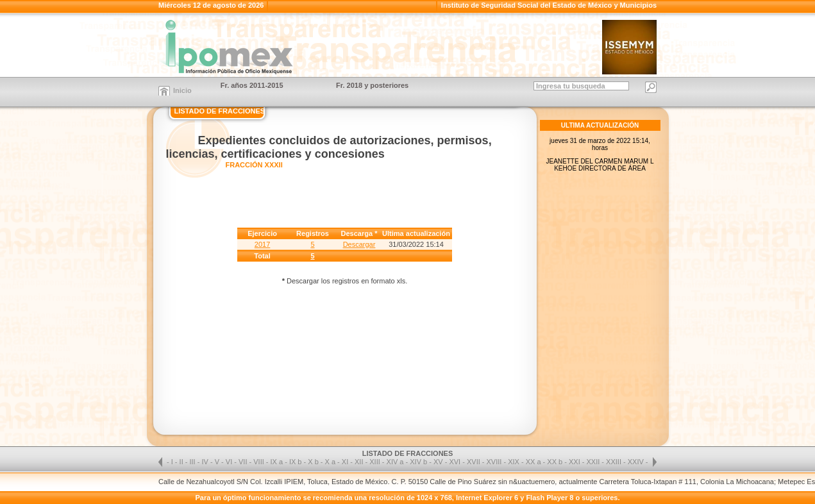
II (182, 462)
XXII (594, 462)
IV (206, 462)
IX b (296, 462)
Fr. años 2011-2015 (252, 85)
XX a (534, 462)
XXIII (615, 462)
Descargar (359, 244)
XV (439, 462)
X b (313, 462)
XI (346, 462)
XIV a (395, 462)
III (194, 462)
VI (230, 462)
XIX (515, 462)
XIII (376, 462)
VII (244, 462)
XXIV (637, 462)
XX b (555, 462)
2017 (262, 244)
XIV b (418, 462)
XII (360, 462)
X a (331, 462)
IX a (277, 462)
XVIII (495, 462)
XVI (456, 462)
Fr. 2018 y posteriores (372, 85)
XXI (576, 462)
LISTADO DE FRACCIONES (220, 111)
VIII (260, 462)
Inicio (182, 90)
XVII (475, 462)
